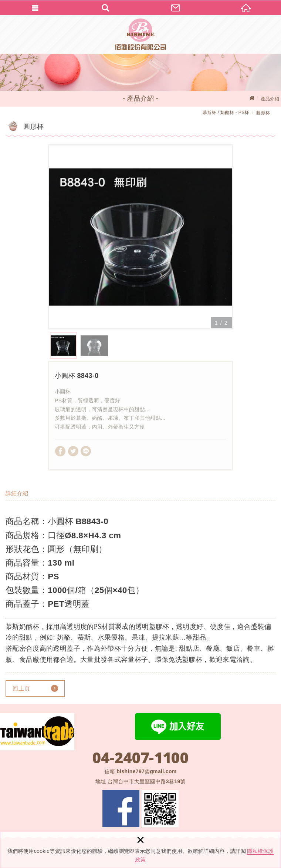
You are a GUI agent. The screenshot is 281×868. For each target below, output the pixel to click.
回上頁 (21, 688)
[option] (140, 237)
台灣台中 (147, 782)
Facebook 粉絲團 (121, 809)
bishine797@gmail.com (146, 771)
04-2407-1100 (140, 758)
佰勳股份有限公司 (140, 34)
